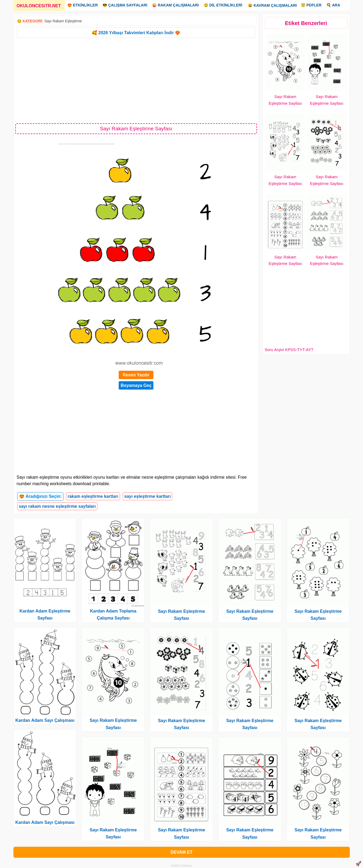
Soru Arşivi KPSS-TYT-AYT (289, 350)
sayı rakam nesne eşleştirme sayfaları (57, 506)
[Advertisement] (136, 80)
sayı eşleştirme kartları (148, 496)
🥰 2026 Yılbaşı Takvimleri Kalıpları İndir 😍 (136, 33)
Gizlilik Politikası (181, 866)
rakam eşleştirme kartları (93, 496)
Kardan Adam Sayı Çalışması (45, 720)
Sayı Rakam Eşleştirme (63, 21)
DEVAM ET (181, 852)
